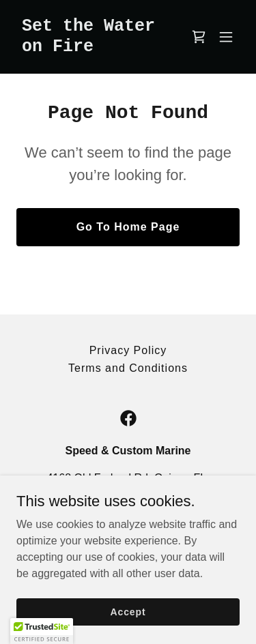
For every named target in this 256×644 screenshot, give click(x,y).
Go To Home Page (128, 227)
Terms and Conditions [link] (128, 368)
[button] (226, 37)
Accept (128, 611)
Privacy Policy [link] (128, 350)
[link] (95, 47)
